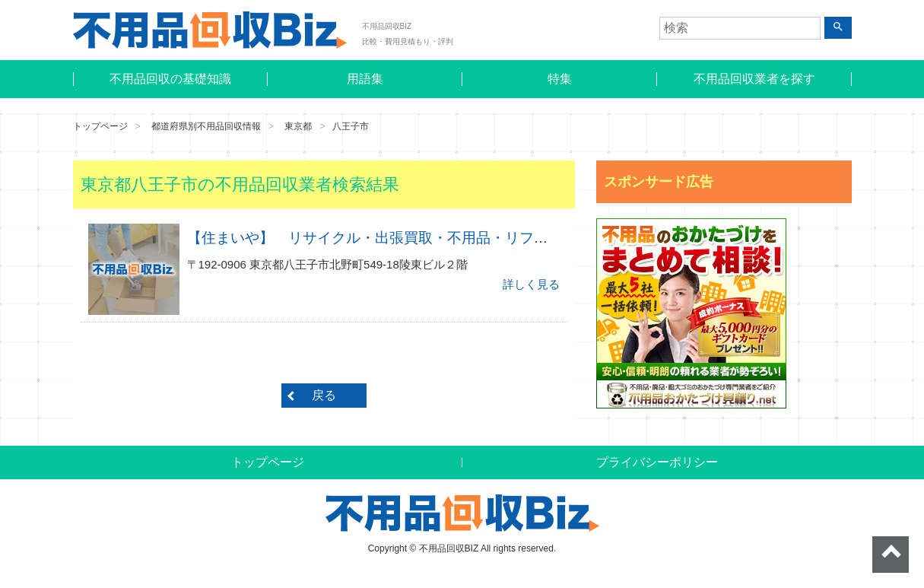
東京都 (298, 126)
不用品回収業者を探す (754, 79)
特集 (560, 79)
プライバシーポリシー (657, 462)
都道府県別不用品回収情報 (206, 126)
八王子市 (351, 126)
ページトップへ (891, 555)
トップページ (100, 126)
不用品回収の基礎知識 (170, 79)
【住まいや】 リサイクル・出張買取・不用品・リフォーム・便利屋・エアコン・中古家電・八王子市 (519, 238)
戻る (324, 395)
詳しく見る (531, 284)
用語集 (365, 79)
